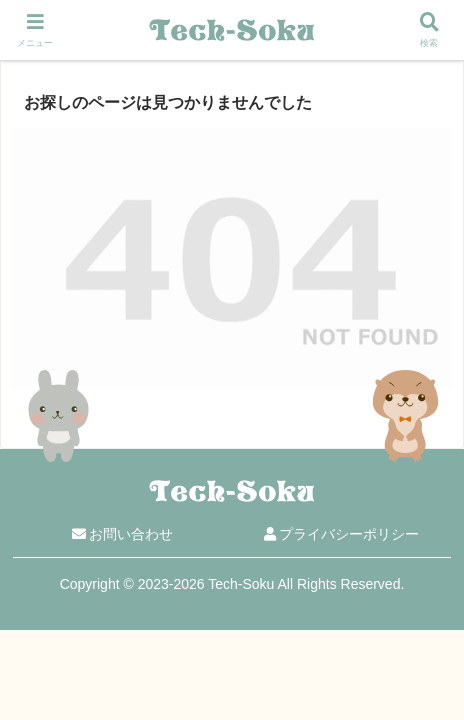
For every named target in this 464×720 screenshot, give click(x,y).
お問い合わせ (123, 534)
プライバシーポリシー (342, 534)
